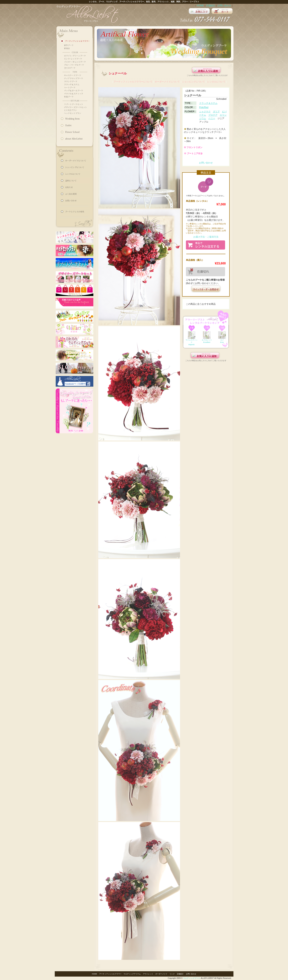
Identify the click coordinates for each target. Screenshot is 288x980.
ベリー (212, 118)
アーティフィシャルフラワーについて (133, 82)
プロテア (213, 115)
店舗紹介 (211, 6)
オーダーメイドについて (167, 82)
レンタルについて (216, 82)
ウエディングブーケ (192, 978)
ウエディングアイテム (132, 974)
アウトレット (148, 974)
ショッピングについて (194, 82)
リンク (172, 974)
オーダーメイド (161, 974)
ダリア (216, 112)
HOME (200, 6)
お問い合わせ (224, 6)
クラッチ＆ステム (208, 103)
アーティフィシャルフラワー (110, 974)
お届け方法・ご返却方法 (206, 237)
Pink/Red (204, 107)
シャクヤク (205, 112)
